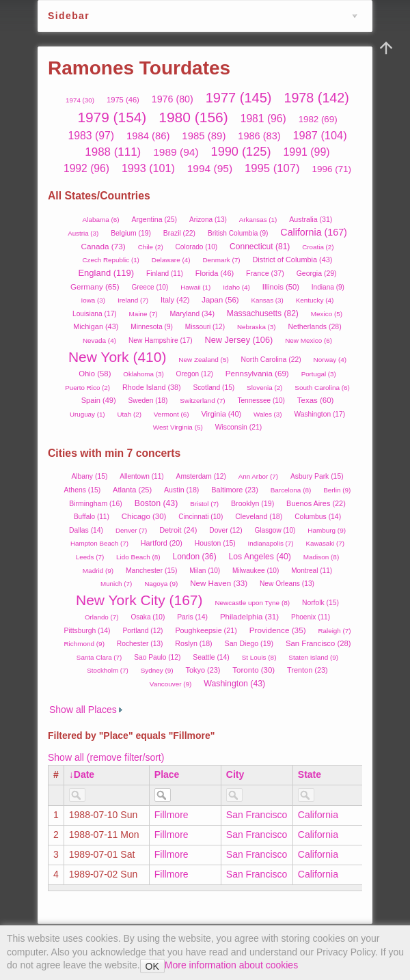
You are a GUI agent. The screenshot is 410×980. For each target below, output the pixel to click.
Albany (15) (89, 476)
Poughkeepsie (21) (206, 630)
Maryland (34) (192, 313)
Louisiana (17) (95, 314)
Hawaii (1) (195, 287)
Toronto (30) (254, 670)
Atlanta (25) (132, 490)
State (310, 774)
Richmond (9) (84, 644)
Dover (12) (225, 530)
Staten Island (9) (313, 657)
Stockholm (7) (107, 670)
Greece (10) (150, 287)
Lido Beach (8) (138, 557)
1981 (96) (263, 118)
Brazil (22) (179, 233)
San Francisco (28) (318, 643)
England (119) (106, 273)
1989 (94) (176, 152)
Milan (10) (205, 571)
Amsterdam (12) (201, 476)
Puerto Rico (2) (87, 388)
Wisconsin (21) (239, 427)
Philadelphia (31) (249, 617)
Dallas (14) (86, 530)
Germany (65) (95, 286)
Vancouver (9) (171, 684)
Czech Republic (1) (111, 260)
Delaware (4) (171, 260)
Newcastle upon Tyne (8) (252, 603)
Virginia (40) (222, 414)
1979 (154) (112, 117)
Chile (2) (151, 247)
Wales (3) (268, 414)
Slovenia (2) (264, 388)
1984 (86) (148, 136)
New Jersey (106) (238, 340)
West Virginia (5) (178, 427)
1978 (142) (316, 98)
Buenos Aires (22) (316, 503)
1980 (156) (193, 117)
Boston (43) (156, 503)
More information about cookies (231, 965)
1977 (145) (239, 98)
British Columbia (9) (238, 233)
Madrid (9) (98, 571)
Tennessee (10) (261, 401)
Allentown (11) (141, 476)
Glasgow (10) (275, 530)
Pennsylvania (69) (257, 373)
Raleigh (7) (335, 631)
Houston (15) (215, 543)
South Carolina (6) (322, 388)
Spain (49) (99, 400)
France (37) (265, 273)
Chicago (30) (144, 516)
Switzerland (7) (202, 401)
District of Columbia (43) (292, 260)
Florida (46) (215, 273)
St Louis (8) (259, 657)
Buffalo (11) (92, 517)
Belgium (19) (131, 233)
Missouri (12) (205, 327)
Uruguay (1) (87, 414)
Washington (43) (234, 684)
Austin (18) (181, 490)
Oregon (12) (195, 374)
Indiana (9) (328, 287)
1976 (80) (173, 99)
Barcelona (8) (291, 490)
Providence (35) (278, 630)
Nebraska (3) (257, 327)
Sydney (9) (157, 670)
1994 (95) (210, 168)
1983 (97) (91, 136)
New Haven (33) (219, 583)
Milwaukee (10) (256, 571)
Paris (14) (192, 617)
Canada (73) (103, 246)
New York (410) (118, 357)
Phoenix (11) (311, 617)
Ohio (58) (95, 374)
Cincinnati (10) (201, 517)
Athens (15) (83, 490)
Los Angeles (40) (260, 557)
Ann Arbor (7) (258, 476)
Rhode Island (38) (152, 387)
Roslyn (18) (193, 643)
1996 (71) (332, 169)
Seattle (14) (211, 657)
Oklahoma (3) (143, 374)
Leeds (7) (90, 557)
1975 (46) (123, 100)
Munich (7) (116, 584)
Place (167, 774)
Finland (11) (165, 274)
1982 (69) (318, 119)
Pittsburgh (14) (87, 631)
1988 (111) (113, 152)
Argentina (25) (155, 219)
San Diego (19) (249, 643)
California (318, 815)
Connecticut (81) (260, 247)
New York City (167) (139, 600)
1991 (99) (306, 152)
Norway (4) (330, 360)
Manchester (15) (151, 571)
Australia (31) (311, 219)
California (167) (314, 232)
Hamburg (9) (327, 530)
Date (84, 774)
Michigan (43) (96, 326)
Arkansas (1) (258, 220)
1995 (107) (272, 168)
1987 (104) (319, 135)
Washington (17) (319, 414)
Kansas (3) (267, 300)
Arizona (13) (208, 220)
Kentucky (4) (315, 300)
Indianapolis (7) (271, 543)
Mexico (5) (327, 314)
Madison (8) (321, 557)
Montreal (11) (312, 571)
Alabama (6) (101, 220)
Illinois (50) (281, 287)
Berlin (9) (337, 490)
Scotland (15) (214, 388)
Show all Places (83, 710)
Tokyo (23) (203, 670)
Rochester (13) (140, 644)
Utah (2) (129, 414)
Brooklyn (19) (252, 503)
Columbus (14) (318, 517)
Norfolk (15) (320, 603)
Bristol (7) (204, 504)
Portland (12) (142, 631)
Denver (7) (131, 530)
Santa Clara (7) (99, 657)
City (235, 774)
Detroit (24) (178, 530)
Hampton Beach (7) (99, 543)
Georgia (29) (317, 273)
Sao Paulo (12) (157, 657)
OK (152, 966)
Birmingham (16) (96, 503)
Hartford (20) (162, 543)
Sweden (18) (148, 401)
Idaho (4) (236, 287)
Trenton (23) (307, 670)
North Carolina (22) (271, 360)
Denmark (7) (221, 260)
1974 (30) (80, 100)
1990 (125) (241, 152)
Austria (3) (83, 233)
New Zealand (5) (203, 360)
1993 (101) (148, 168)
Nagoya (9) (161, 584)
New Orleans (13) (287, 584)
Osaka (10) (148, 617)
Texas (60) (316, 400)
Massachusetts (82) (263, 313)
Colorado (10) (197, 247)
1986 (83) (259, 136)
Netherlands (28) (314, 326)
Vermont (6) (172, 414)
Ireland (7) (133, 300)
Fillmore (172, 815)
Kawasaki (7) (325, 543)
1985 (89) (204, 136)
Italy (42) (175, 300)
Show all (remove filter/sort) (106, 757)
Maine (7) (143, 314)
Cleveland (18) (259, 516)
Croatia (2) (318, 247)
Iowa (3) (93, 300)
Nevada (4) (99, 340)
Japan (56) (220, 300)
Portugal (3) (319, 374)
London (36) (195, 557)
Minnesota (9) (152, 327)
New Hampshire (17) (161, 340)
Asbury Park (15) (317, 476)
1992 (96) (86, 168)
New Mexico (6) (309, 340)
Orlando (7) (102, 617)
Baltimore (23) (235, 490)
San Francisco (257, 815)
